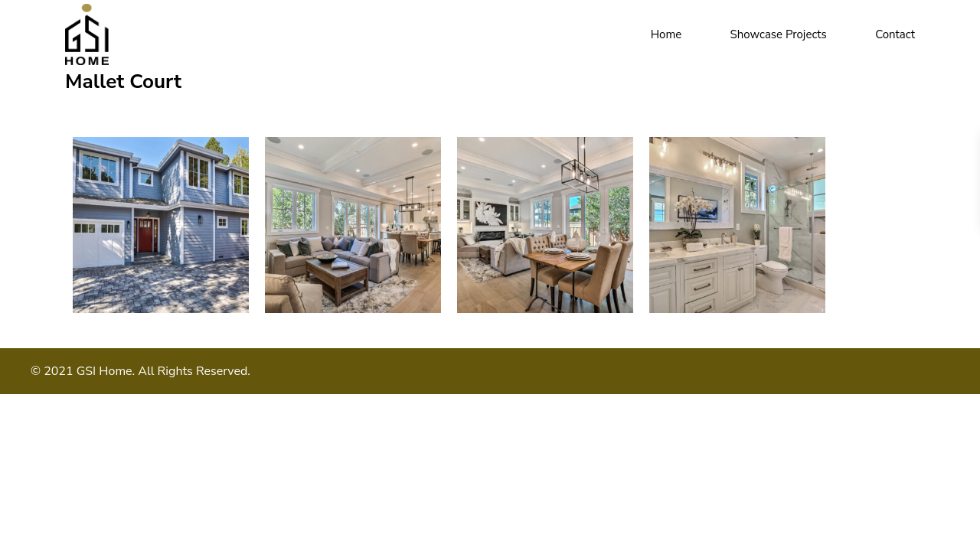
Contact (895, 34)
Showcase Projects (779, 34)
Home (666, 34)
